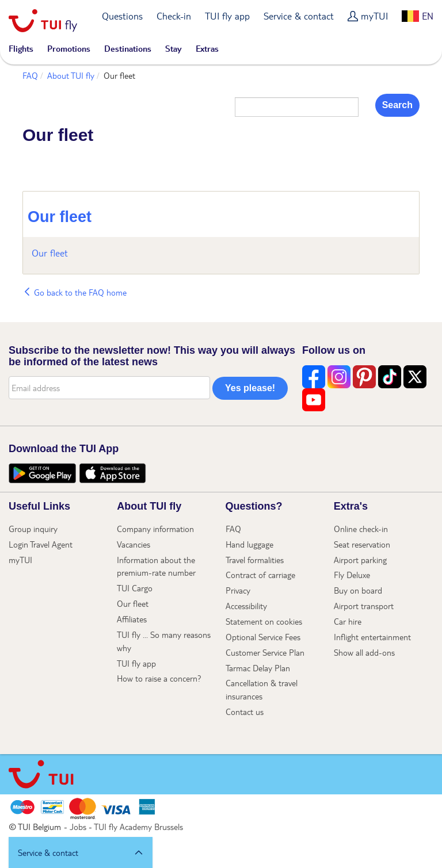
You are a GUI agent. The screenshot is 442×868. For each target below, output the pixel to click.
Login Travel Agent (41, 544)
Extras (207, 48)
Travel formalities (255, 560)
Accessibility (246, 606)
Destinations (128, 48)
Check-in (174, 16)
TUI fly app (227, 16)
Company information (155, 529)
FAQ (30, 75)
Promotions (69, 48)
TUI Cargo (135, 588)
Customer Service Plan (265, 652)
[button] (81, 852)
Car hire (348, 621)
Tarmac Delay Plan (258, 668)
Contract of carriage (260, 575)
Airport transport (364, 606)
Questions (122, 16)
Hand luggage (249, 544)
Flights (21, 48)
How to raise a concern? (159, 678)
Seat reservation (362, 544)
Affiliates (132, 619)
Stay (174, 48)
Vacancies (134, 544)
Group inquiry (33, 529)
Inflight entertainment (372, 637)
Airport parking (360, 560)
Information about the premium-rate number (156, 566)
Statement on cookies (264, 621)
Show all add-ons (364, 652)
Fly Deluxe (352, 575)
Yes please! (250, 388)
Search (397, 105)
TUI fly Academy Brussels (138, 827)
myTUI (374, 16)
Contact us (245, 712)
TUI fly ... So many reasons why (164, 641)
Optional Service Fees (263, 637)
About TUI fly (71, 75)
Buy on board (358, 590)
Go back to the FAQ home (75, 292)
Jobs (78, 827)
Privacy (238, 590)
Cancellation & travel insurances (262, 689)
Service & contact (299, 16)
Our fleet (60, 217)
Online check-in (361, 529)
